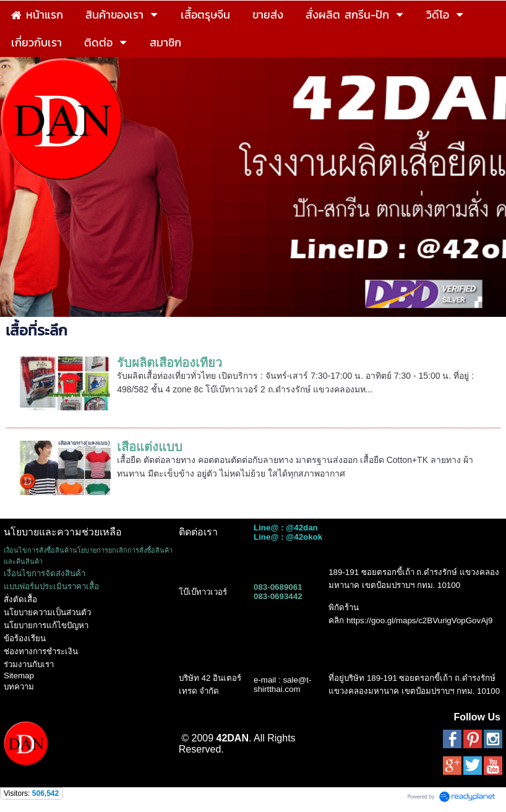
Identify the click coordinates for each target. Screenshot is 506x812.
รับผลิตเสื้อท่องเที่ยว (169, 363)
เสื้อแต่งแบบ (150, 447)
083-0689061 (278, 587)
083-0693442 (278, 596)
